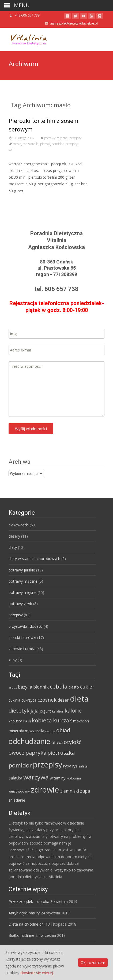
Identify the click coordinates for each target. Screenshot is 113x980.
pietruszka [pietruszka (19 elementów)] (61, 753)
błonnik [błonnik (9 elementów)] (41, 687)
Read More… (20, 201)
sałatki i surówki (22, 637)
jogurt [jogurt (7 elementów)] (45, 711)
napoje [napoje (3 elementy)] (50, 731)
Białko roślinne (21, 935)
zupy (13, 660)
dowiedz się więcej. (37, 973)
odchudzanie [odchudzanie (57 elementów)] (29, 741)
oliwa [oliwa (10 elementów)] (57, 742)
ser (11, 149)
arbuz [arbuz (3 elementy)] (13, 687)
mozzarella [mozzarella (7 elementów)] (35, 731)
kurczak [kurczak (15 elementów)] (63, 721)
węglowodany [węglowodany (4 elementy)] (19, 791)
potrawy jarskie (22, 570)
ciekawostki (19, 525)
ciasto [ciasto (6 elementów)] (74, 687)
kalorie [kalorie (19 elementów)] (73, 710)
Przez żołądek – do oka (29, 901)
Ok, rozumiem (93, 963)
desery (14, 536)
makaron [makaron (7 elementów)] (81, 721)
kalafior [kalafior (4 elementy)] (58, 711)
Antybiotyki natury (24, 913)
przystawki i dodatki (26, 626)
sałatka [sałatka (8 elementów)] (15, 778)
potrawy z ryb (20, 604)
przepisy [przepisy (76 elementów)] (48, 764)
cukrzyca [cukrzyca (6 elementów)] (29, 700)
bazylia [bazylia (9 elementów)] (25, 687)
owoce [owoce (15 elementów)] (16, 753)
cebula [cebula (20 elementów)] (59, 686)
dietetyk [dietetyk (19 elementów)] (19, 710)
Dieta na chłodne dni (27, 924)
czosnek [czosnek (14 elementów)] (47, 700)
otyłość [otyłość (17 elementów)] (73, 742)
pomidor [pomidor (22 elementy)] (20, 765)
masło (17, 144)
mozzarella (31, 144)
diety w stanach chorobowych (34, 559)
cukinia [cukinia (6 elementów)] (14, 700)
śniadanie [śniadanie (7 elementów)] (17, 800)
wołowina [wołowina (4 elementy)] (74, 778)
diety (13, 547)
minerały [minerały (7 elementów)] (16, 731)
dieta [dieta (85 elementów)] (79, 699)
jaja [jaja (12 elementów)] (35, 711)
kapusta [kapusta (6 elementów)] (15, 721)
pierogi (45, 144)
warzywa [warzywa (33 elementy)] (36, 777)
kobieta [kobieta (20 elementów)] (42, 720)
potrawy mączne (56, 138)
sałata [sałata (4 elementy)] (83, 766)
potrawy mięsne (22, 592)
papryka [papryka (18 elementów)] (36, 753)
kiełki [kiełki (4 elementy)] (27, 721)
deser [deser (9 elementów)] (63, 700)
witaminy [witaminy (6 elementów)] (58, 778)
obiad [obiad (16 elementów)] (63, 730)
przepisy (76, 138)
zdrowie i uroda (22, 649)
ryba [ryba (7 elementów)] (67, 766)
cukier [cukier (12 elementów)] (87, 687)
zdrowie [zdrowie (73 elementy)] (45, 790)
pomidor (58, 144)
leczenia (28, 857)
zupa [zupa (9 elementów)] (85, 791)
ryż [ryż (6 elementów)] (75, 766)
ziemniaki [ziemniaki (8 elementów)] (70, 791)
